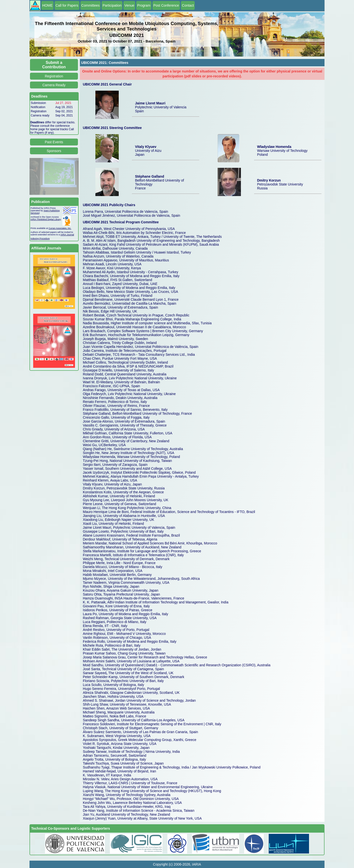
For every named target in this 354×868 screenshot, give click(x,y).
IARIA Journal (67, 235)
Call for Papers (67, 5)
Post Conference (166, 5)
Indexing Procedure (40, 239)
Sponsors (54, 151)
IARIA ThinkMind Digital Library (46, 219)
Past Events (54, 142)
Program (144, 5)
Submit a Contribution (54, 65)
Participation (112, 5)
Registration (54, 76)
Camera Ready (54, 85)
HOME (47, 5)
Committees (91, 5)
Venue (129, 5)
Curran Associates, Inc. (60, 228)
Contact (188, 5)
